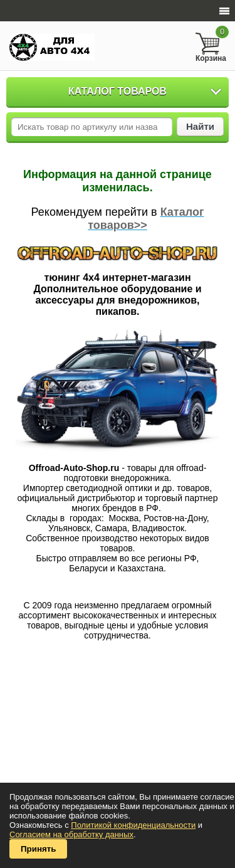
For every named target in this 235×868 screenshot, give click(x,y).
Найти (200, 126)
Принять (38, 849)
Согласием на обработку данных (71, 834)
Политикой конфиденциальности (133, 825)
